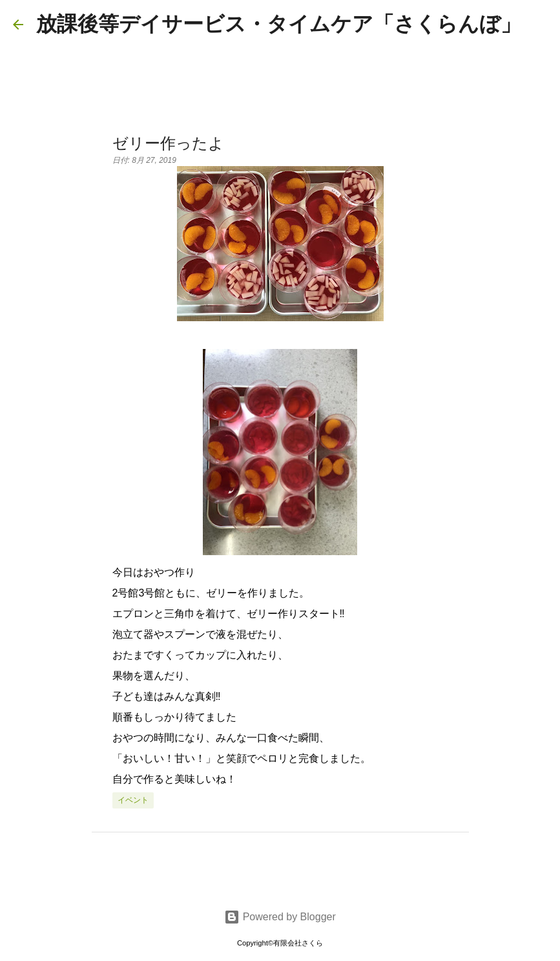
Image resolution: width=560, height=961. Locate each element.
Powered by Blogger (280, 917)
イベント (133, 800)
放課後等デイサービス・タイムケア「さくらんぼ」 (279, 24)
